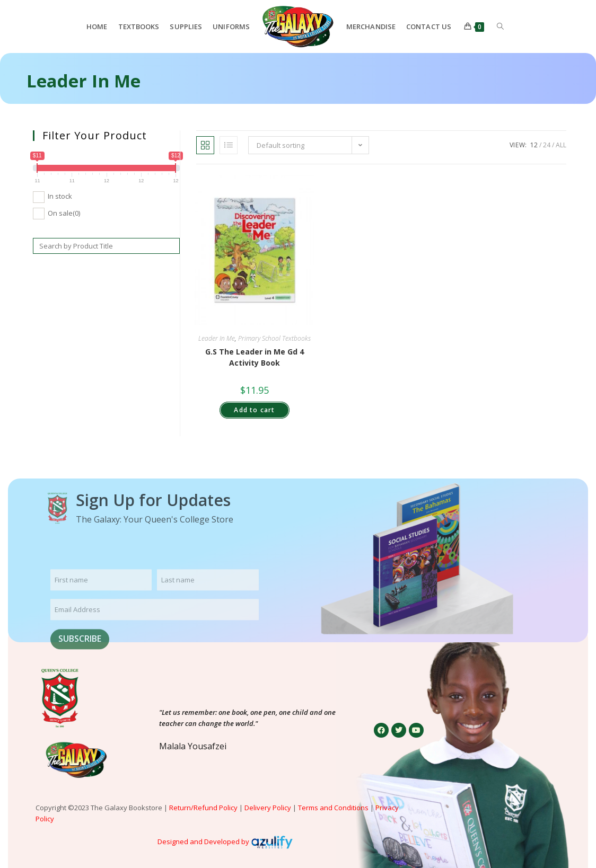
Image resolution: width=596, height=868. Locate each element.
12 (534, 145)
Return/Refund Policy (203, 808)
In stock (60, 196)
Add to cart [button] (254, 410)
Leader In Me (217, 338)
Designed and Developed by (203, 842)
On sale (64, 213)
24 (547, 145)
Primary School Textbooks (274, 338)
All (561, 145)
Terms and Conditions (333, 808)
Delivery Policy (268, 808)
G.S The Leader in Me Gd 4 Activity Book (255, 357)
